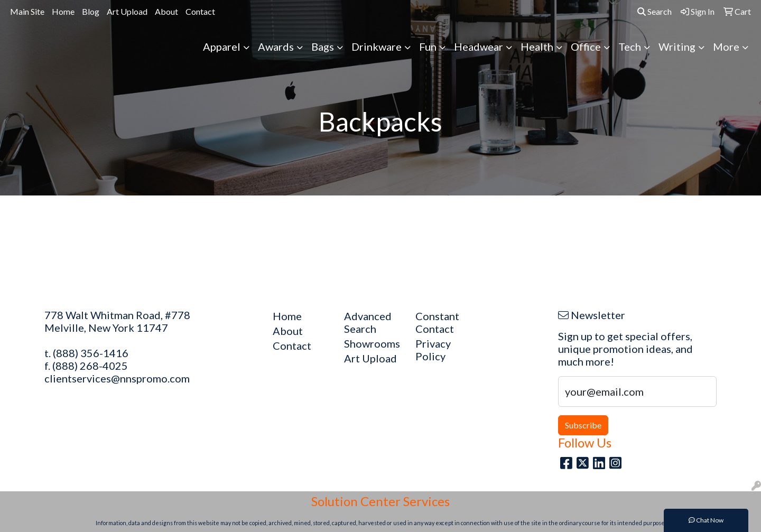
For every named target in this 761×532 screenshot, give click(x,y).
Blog (91, 11)
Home (63, 11)
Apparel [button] (222, 46)
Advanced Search (368, 322)
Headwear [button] (479, 46)
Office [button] (586, 46)
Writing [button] (677, 46)
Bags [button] (323, 46)
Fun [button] (428, 46)
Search (655, 11)
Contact (200, 11)
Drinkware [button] (377, 46)
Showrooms (372, 343)
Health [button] (537, 46)
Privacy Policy (433, 350)
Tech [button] (630, 46)
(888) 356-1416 (91, 353)
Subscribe (583, 425)
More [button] (726, 46)
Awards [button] (276, 46)
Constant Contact (437, 322)
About (166, 11)
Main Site (27, 11)
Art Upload (127, 11)
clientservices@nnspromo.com (117, 378)
